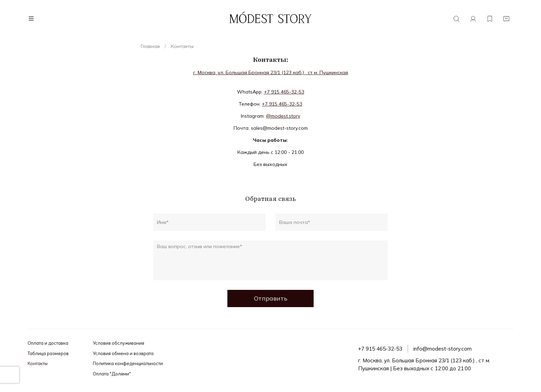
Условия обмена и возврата (123, 353)
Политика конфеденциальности (128, 363)
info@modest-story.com (442, 349)
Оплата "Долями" (112, 374)
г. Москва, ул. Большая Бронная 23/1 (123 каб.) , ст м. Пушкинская (271, 72)
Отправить (271, 298)
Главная (150, 46)
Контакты (38, 363)
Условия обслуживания (119, 343)
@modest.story (283, 116)
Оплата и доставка (48, 343)
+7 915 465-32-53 (284, 92)
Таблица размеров (48, 353)
